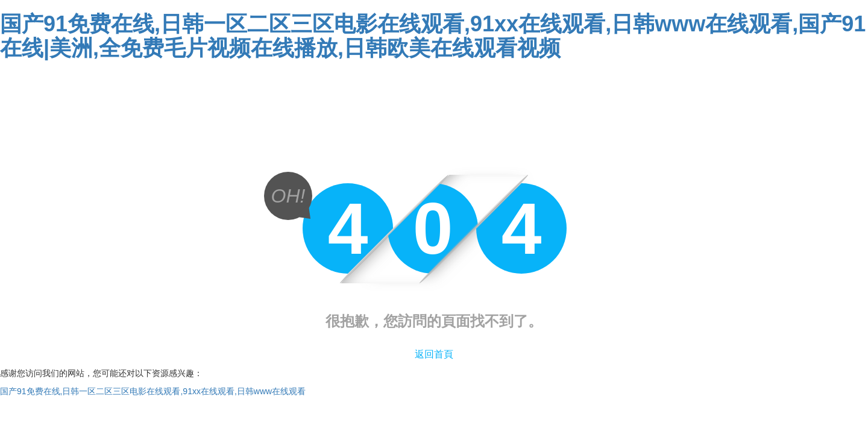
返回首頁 (434, 354)
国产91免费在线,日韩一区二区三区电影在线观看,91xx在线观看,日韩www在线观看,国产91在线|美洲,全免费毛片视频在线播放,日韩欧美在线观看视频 (433, 36)
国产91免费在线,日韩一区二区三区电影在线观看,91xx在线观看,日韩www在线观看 (153, 391)
